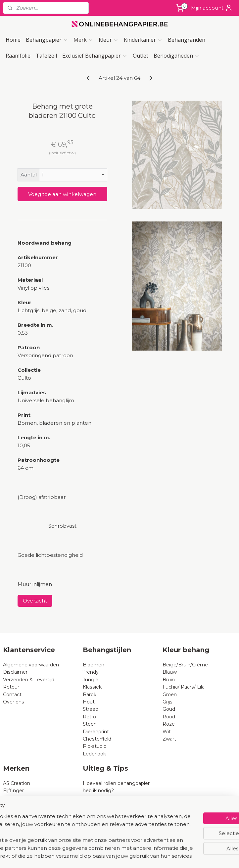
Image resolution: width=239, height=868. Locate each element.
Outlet (141, 56)
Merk (83, 40)
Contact (12, 695)
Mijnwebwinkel (195, 856)
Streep (91, 709)
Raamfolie (18, 56)
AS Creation (17, 783)
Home (13, 40)
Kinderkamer (143, 40)
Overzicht (35, 601)
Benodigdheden (177, 56)
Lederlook (94, 754)
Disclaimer (15, 672)
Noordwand (17, 828)
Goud (169, 709)
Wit (167, 732)
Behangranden (187, 40)
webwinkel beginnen (137, 856)
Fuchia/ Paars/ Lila (184, 687)
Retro (89, 717)
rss (112, 856)
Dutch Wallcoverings (27, 805)
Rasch (10, 798)
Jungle (91, 680)
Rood (169, 717)
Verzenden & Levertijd (29, 680)
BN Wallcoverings (24, 813)
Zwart (169, 739)
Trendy (91, 672)
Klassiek (92, 687)
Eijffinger (13, 791)
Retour (11, 687)
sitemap (100, 856)
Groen (170, 695)
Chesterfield (98, 739)
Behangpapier (47, 40)
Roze (169, 724)
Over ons (14, 702)
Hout (89, 702)
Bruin (169, 680)
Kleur (109, 40)
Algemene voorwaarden (31, 665)
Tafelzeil (46, 56)
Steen (90, 724)
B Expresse (16, 820)
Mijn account (212, 8)
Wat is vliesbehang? (106, 798)
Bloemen (94, 665)
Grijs (167, 702)
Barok (90, 695)
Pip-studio (95, 746)
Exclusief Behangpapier (95, 56)
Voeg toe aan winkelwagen (62, 194)
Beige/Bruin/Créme (185, 665)
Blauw (170, 672)
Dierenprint (96, 732)
